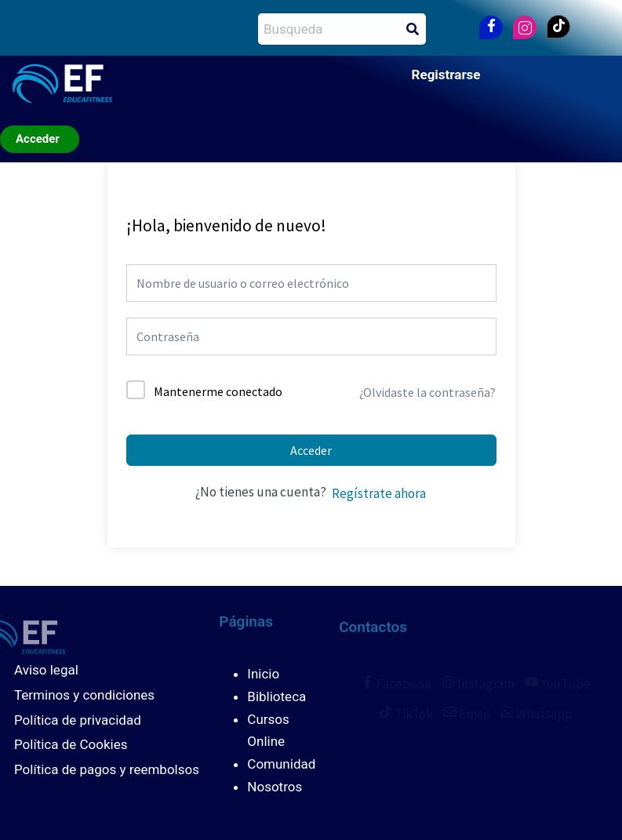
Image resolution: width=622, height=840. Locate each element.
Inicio (263, 674)
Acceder (311, 450)
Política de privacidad (78, 720)
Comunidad (281, 764)
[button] (186, 86)
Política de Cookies (71, 744)
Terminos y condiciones (84, 695)
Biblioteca (276, 696)
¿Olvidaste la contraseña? (427, 392)
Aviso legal (46, 670)
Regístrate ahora (379, 493)
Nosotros (275, 787)
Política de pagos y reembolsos (107, 769)
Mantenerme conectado (218, 391)
